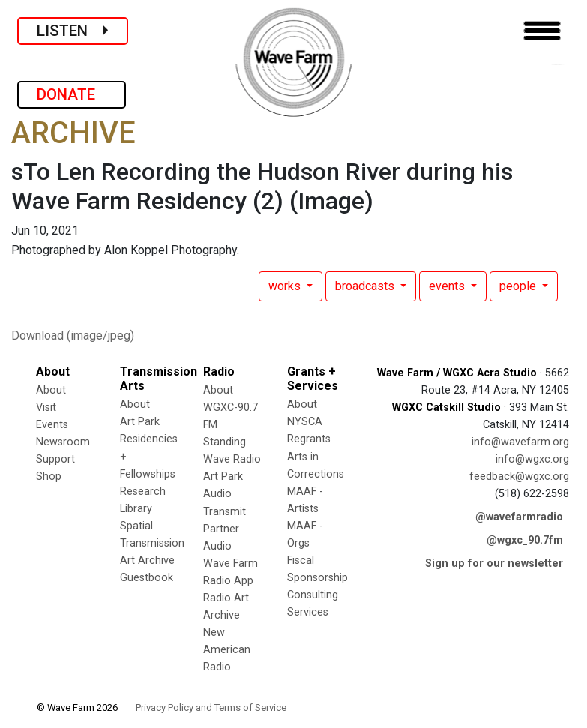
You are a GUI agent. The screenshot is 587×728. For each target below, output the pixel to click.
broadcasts (366, 286)
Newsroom (63, 442)
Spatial (136, 526)
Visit (46, 407)
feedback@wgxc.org (519, 476)
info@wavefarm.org (520, 442)
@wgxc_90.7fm (525, 540)
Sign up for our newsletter (494, 563)
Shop (49, 476)
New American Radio (227, 650)
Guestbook (147, 578)
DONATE (72, 94)
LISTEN (73, 31)
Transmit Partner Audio (225, 529)
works (286, 286)
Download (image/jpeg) (73, 336)
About (51, 390)
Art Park (140, 422)
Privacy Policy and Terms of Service (211, 707)
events (448, 286)
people (519, 286)
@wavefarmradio (519, 517)
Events (52, 425)
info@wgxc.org (532, 459)
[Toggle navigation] (542, 31)
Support (55, 459)
